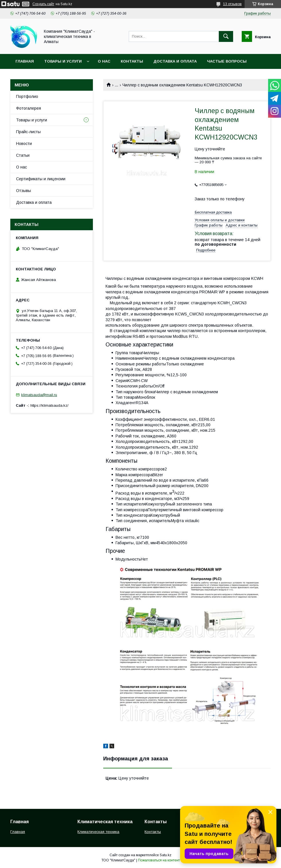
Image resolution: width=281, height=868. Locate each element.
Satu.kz (166, 855)
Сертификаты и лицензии (41, 179)
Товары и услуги (63, 61)
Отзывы (24, 191)
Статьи (23, 155)
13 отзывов (232, 4)
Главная (25, 61)
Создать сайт (43, 4)
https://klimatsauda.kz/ (49, 405)
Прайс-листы (28, 132)
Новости (24, 144)
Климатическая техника (98, 832)
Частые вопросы (227, 61)
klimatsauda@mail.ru (39, 395)
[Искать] (226, 36)
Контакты (132, 61)
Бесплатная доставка (213, 212)
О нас (104, 61)
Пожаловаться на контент (159, 860)
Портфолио (27, 96)
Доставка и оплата (175, 61)
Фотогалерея (29, 108)
